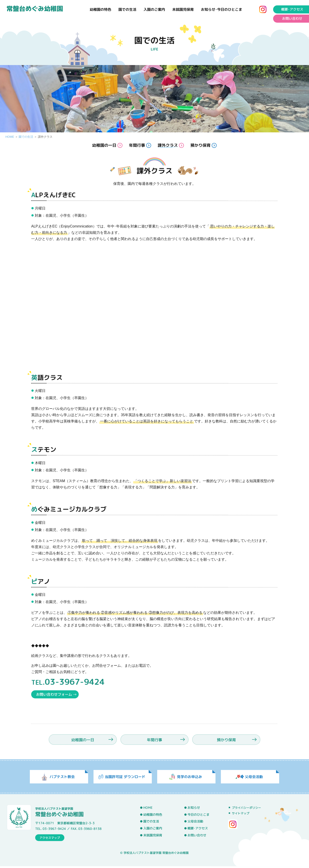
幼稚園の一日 (104, 145)
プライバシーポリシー (246, 809)
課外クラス (168, 145)
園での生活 (127, 9)
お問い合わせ (197, 837)
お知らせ (194, 809)
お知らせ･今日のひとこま (222, 9)
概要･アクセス (198, 830)
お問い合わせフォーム (54, 694)
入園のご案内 (154, 9)
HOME (10, 137)
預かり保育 (200, 145)
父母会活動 (195, 823)
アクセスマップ (50, 839)
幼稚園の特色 (100, 9)
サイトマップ (241, 815)
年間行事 (137, 145)
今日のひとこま (198, 816)
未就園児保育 (183, 9)
